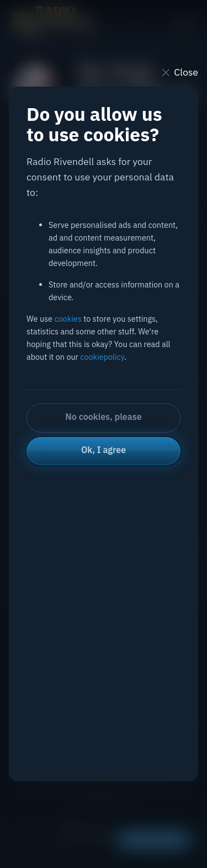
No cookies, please (103, 417)
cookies (68, 319)
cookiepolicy (102, 357)
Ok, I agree (104, 450)
